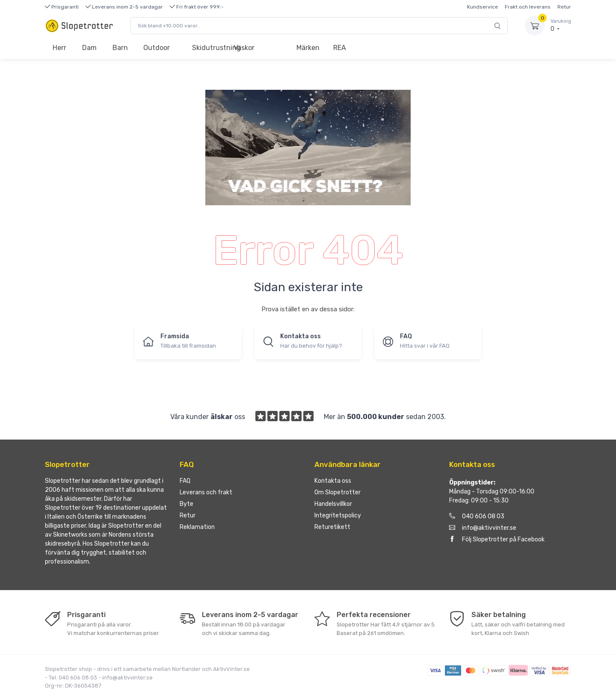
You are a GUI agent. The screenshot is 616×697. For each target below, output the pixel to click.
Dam (89, 48)
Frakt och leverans (528, 7)
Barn (120, 48)
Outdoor (157, 48)
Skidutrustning (209, 48)
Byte (187, 504)
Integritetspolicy (338, 515)
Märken (308, 48)
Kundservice (483, 7)
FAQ (185, 481)
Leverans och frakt (206, 492)
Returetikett (332, 527)
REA (340, 48)
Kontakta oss (333, 481)
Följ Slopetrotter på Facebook (497, 539)
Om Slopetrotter (338, 492)
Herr (59, 48)
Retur (564, 7)
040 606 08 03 (477, 516)
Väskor (244, 48)
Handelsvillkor (333, 504)
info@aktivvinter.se (483, 528)
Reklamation (197, 527)
